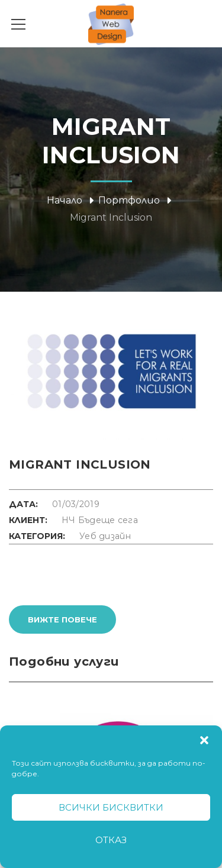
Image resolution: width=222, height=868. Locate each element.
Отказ (111, 840)
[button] (204, 740)
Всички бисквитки (111, 807)
